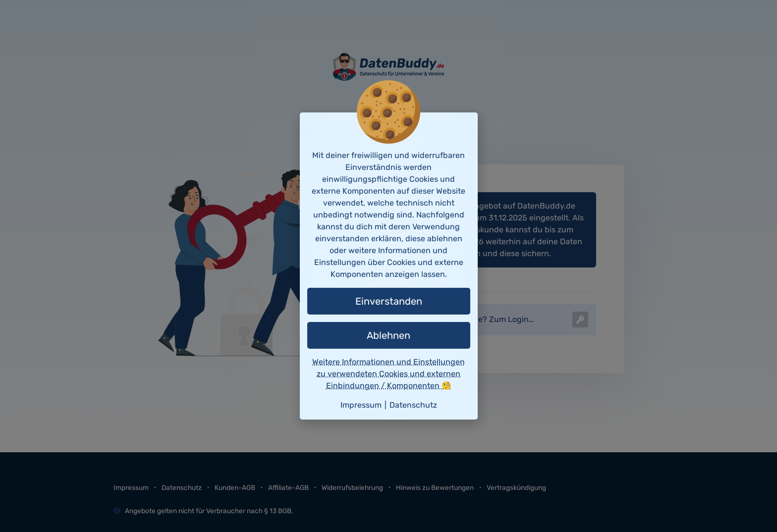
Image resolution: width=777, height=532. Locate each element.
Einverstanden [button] (389, 301)
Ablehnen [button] (388, 335)
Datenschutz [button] (413, 405)
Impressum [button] (361, 405)
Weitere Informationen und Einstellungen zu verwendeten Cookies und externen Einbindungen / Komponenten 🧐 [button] (388, 374)
